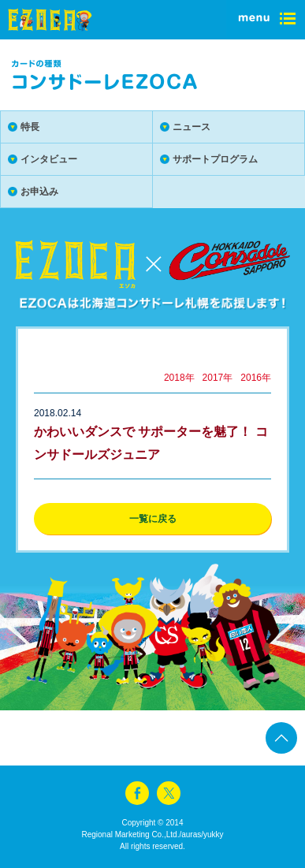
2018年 (179, 378)
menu (266, 20)
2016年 (256, 378)
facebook (137, 793)
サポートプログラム (215, 159)
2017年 (218, 378)
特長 (30, 127)
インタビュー (49, 159)
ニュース (192, 127)
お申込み (39, 192)
